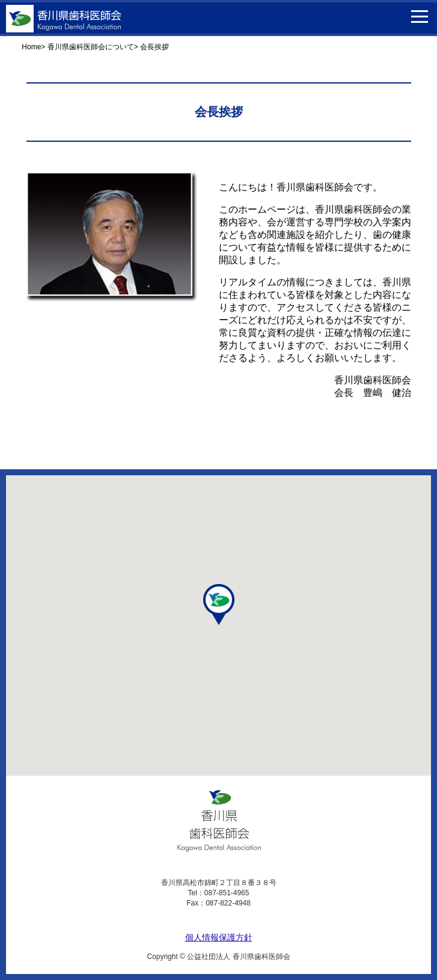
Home (31, 47)
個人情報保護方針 (219, 937)
